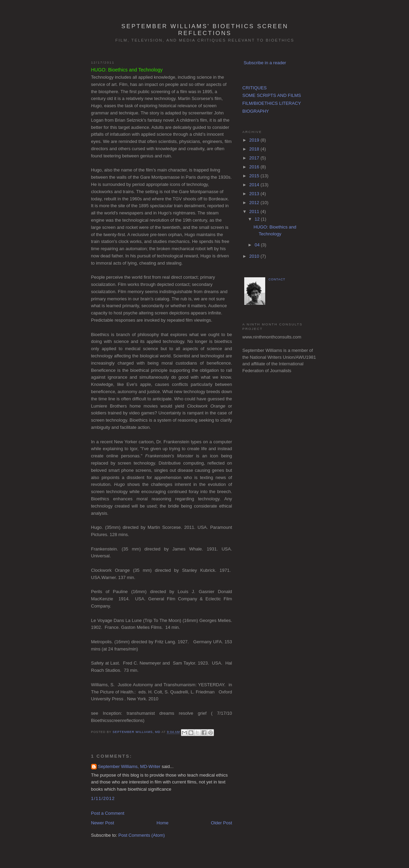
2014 (255, 185)
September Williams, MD (137, 732)
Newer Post (103, 823)
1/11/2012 (103, 798)
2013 (255, 194)
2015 (255, 176)
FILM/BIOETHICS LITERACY (272, 103)
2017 (255, 158)
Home (163, 823)
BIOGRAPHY (256, 111)
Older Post (221, 823)
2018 (255, 149)
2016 (255, 167)
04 (258, 245)
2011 (255, 212)
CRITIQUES (255, 88)
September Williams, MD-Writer (129, 766)
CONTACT (277, 279)
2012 (255, 203)
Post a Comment (108, 813)
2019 (255, 140)
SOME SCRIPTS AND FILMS (272, 95)
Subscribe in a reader (265, 63)
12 (258, 219)
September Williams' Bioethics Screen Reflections (205, 30)
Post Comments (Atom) (142, 835)
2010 (255, 256)
